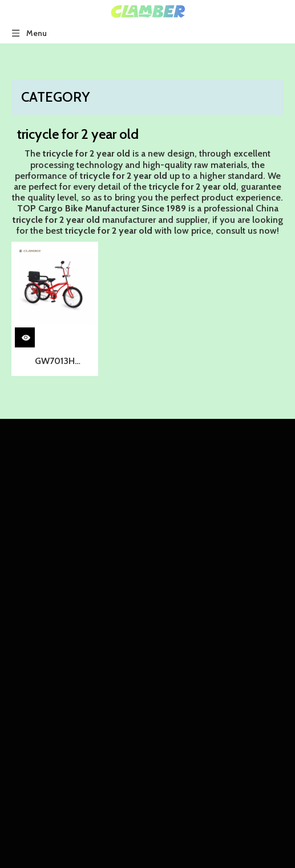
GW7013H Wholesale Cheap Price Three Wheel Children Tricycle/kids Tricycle (55, 363)
